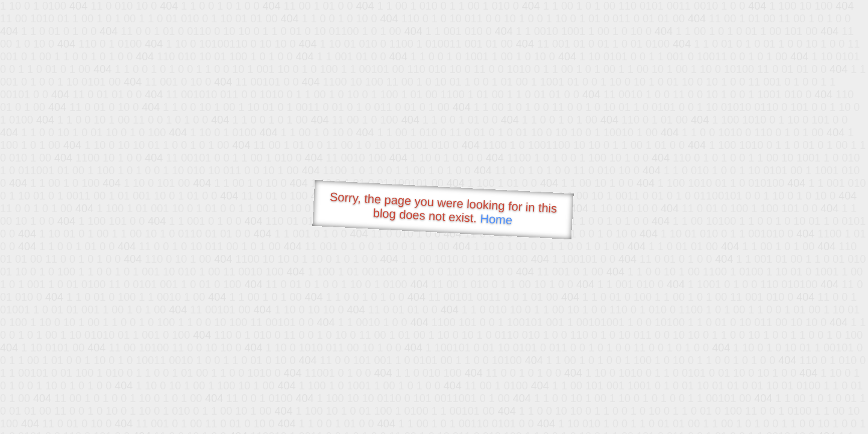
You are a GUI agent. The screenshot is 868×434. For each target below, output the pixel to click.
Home (496, 219)
